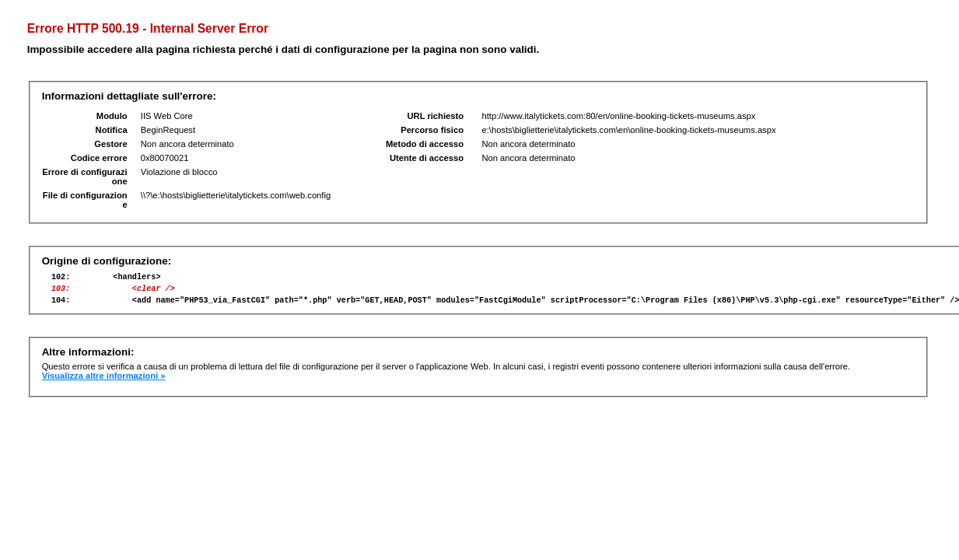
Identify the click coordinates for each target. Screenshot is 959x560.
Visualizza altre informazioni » (104, 383)
